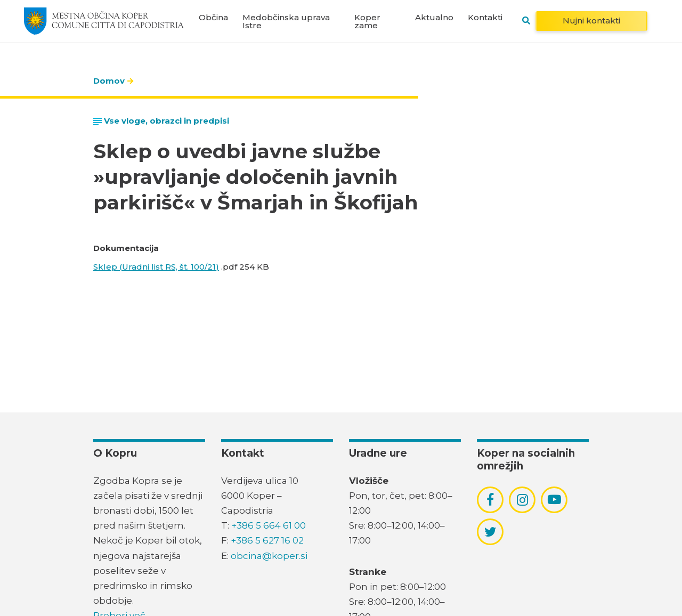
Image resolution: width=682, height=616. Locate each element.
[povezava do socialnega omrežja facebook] (490, 500)
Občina (213, 17)
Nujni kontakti (591, 21)
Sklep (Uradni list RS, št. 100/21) (156, 267)
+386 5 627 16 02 (267, 540)
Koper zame (367, 21)
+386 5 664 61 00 (269, 525)
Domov (109, 81)
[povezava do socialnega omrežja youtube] (554, 500)
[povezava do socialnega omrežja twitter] (490, 532)
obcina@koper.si (269, 556)
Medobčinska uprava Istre (286, 21)
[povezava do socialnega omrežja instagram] (522, 500)
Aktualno (434, 17)
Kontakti (485, 17)
